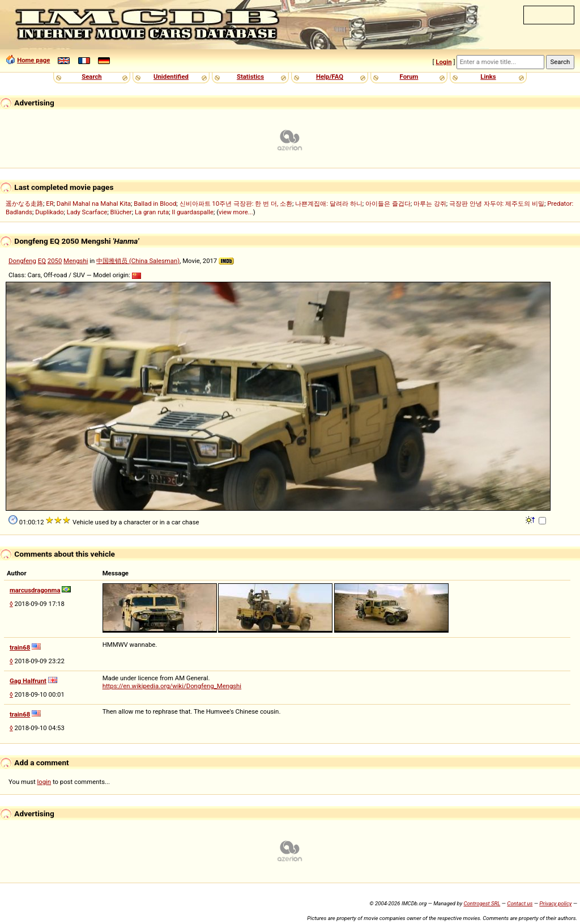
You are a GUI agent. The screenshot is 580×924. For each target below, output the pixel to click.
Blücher (121, 212)
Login (443, 62)
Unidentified (171, 77)
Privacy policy (555, 903)
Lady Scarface (87, 212)
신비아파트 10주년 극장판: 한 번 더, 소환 (236, 204)
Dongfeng (22, 261)
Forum (409, 77)
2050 (55, 261)
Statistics (250, 77)
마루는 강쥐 (430, 204)
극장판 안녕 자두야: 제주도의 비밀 (497, 204)
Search (91, 77)
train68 (20, 647)
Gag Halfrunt (28, 681)
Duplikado (49, 212)
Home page (33, 60)
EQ (42, 261)
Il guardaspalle (193, 212)
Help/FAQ (330, 77)
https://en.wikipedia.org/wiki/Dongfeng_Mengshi (172, 686)
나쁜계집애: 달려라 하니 (329, 204)
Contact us (520, 903)
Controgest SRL (482, 903)
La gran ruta (152, 212)
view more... (236, 212)
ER (50, 204)
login (44, 782)
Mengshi (76, 261)
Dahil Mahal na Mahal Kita (94, 204)
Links (488, 77)
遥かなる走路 (24, 204)
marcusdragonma (35, 590)
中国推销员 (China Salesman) (138, 261)
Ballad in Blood (155, 204)
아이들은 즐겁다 (388, 204)
